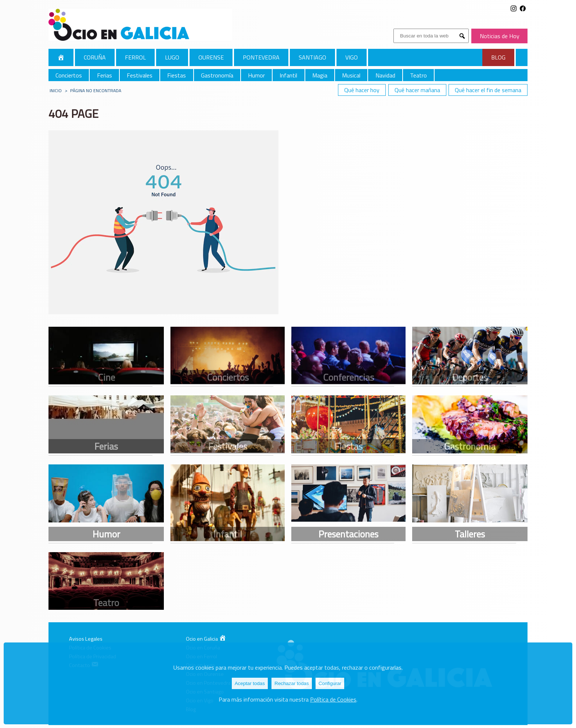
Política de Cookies (333, 699)
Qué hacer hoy (362, 90)
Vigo (352, 57)
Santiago (312, 57)
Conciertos (69, 75)
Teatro (418, 75)
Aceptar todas (250, 683)
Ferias (105, 75)
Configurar (330, 683)
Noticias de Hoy (500, 36)
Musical (351, 75)
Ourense (211, 57)
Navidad (385, 75)
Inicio (56, 90)
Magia (320, 75)
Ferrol (135, 57)
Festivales (140, 75)
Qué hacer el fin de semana (488, 90)
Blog (498, 57)
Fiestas (177, 75)
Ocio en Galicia (206, 639)
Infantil (288, 75)
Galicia (61, 57)
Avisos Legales (86, 639)
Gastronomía (217, 75)
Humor (256, 75)
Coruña (95, 57)
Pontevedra (261, 57)
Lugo (172, 57)
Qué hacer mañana (417, 90)
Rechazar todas (291, 683)
